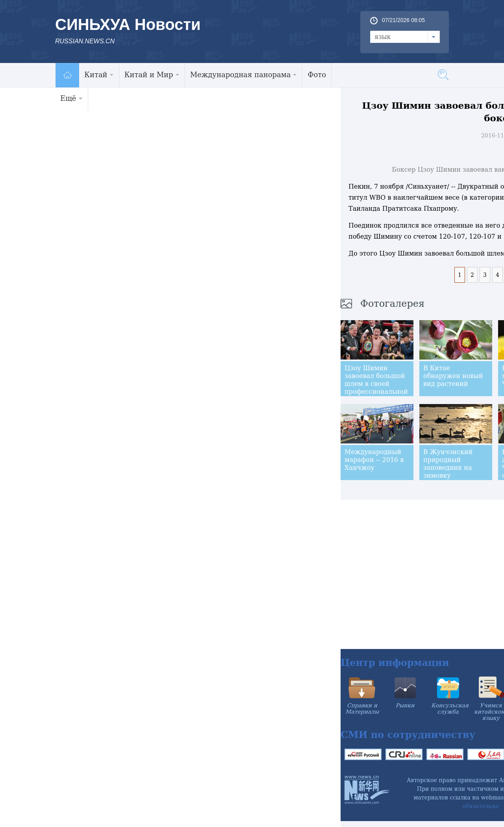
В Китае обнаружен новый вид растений (453, 376)
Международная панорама (244, 75)
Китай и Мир (152, 75)
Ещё (71, 98)
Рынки (405, 705)
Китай (99, 75)
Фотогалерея (392, 304)
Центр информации (395, 663)
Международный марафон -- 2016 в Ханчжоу (374, 460)
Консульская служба (450, 708)
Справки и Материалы (362, 708)
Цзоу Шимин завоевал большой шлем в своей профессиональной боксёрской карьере (376, 388)
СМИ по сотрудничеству (408, 735)
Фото (317, 75)
